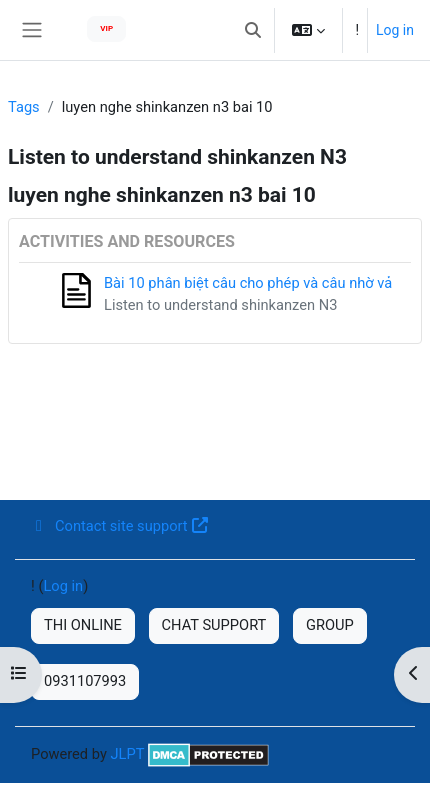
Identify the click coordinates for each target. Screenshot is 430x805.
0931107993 (85, 681)
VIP (106, 28)
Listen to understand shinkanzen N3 (220, 305)
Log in (395, 30)
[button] (253, 30)
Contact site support (119, 526)
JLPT (127, 754)
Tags (24, 107)
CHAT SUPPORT (214, 625)
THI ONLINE (83, 625)
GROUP (330, 625)
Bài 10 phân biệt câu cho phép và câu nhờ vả (248, 283)
